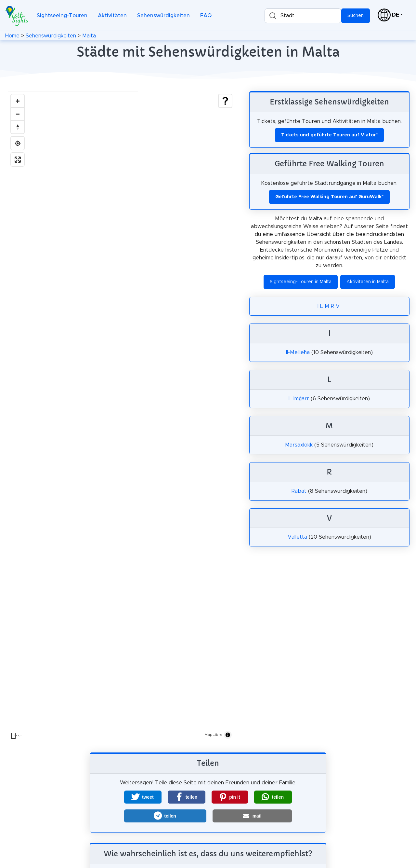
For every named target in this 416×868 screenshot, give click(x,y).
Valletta (297, 537)
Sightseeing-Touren (62, 16)
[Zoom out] (18, 114)
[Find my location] (18, 143)
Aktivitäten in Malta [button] (368, 282)
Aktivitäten (112, 16)
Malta (89, 36)
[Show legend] (225, 101)
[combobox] (303, 16)
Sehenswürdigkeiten (163, 16)
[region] (121, 417)
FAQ (206, 16)
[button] (143, 797)
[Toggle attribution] (228, 735)
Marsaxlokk (299, 445)
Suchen (356, 16)
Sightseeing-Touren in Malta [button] (301, 282)
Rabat (299, 491)
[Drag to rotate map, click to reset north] (18, 127)
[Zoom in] (18, 101)
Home (12, 36)
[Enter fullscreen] (18, 159)
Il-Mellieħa (298, 352)
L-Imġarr (299, 399)
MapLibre (214, 735)
